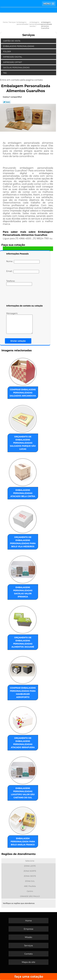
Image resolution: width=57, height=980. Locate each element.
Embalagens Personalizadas (19, 46)
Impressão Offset (13, 62)
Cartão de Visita (12, 41)
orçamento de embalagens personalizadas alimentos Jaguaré (23, 642)
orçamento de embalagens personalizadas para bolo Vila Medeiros (23, 542)
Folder (7, 51)
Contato (28, 954)
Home (29, 921)
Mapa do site (28, 962)
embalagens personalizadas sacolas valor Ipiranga (23, 592)
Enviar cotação (18, 341)
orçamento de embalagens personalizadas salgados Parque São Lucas (23, 443)
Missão (28, 937)
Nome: (23, 262)
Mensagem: (24, 323)
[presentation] (24, 296)
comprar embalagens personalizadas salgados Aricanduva (23, 393)
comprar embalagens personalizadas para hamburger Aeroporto (23, 693)
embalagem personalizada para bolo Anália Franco (23, 842)
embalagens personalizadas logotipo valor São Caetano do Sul (23, 793)
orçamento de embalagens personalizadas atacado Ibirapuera (23, 743)
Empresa (28, 929)
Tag (5, 73)
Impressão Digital (13, 57)
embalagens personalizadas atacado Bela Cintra (23, 493)
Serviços (28, 35)
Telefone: (19, 283)
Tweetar (7, 102)
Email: (23, 272)
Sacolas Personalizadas (17, 67)
